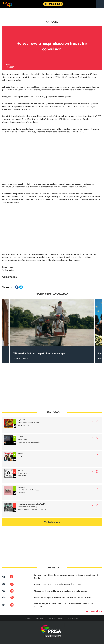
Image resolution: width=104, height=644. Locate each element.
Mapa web (28, 618)
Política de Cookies (73, 618)
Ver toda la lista (52, 522)
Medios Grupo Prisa (52, 636)
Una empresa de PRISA (52, 629)
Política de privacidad (55, 618)
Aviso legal (40, 618)
